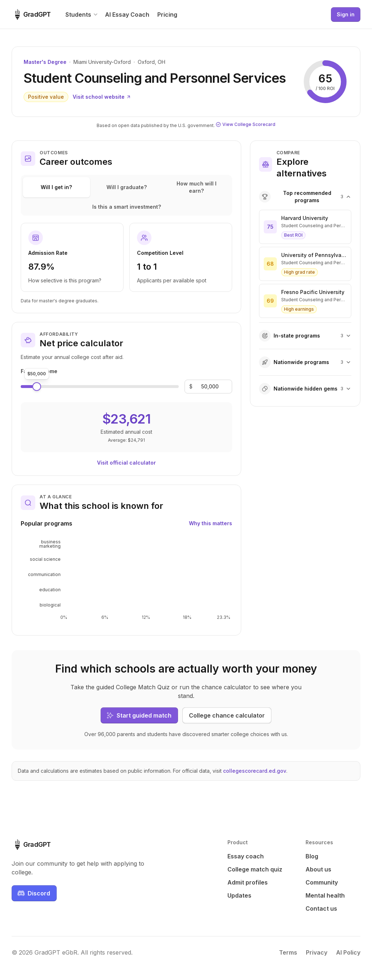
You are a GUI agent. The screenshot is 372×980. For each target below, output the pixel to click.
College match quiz (255, 869)
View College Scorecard (246, 124)
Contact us (321, 908)
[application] (126, 580)
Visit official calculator (126, 463)
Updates (239, 895)
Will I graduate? (127, 187)
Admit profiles (248, 882)
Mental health (325, 895)
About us (318, 869)
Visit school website (102, 97)
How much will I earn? (197, 187)
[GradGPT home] (31, 15)
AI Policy (348, 952)
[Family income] (210, 387)
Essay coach (246, 856)
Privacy (317, 952)
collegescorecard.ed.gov (255, 771)
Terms (288, 952)
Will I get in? (56, 187)
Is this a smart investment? (127, 207)
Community (322, 882)
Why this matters (211, 523)
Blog (312, 856)
